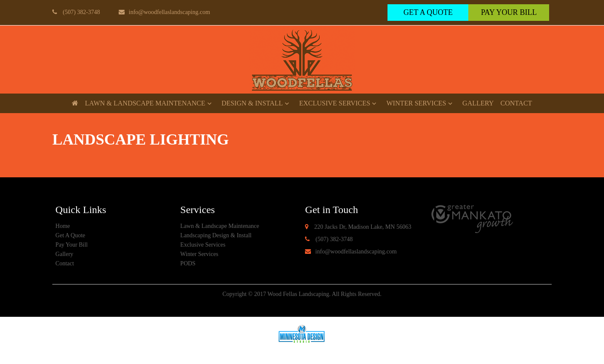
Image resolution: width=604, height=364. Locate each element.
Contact (516, 103)
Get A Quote (70, 235)
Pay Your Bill (509, 12)
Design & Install (252, 103)
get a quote (428, 12)
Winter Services (416, 103)
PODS (188, 263)
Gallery (478, 103)
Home (63, 226)
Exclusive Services (335, 103)
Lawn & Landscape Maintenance (145, 103)
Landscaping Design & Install (216, 235)
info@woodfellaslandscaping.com (164, 12)
